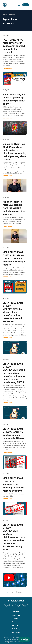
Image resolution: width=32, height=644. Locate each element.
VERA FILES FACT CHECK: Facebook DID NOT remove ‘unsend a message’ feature (14, 259)
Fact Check (16, 625)
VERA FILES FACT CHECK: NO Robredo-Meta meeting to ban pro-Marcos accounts (14, 485)
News (16, 619)
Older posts (18, 592)
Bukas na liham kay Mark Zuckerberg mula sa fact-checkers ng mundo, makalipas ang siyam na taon (15, 152)
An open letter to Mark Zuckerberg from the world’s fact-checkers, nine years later (14, 208)
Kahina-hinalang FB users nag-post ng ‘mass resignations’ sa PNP (14, 99)
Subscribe (26, 5)
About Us (16, 612)
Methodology (16, 629)
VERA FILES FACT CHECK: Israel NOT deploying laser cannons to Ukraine (14, 434)
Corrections (16, 632)
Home (5, 14)
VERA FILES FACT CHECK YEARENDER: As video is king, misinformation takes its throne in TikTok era (13, 312)
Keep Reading (7, 69)
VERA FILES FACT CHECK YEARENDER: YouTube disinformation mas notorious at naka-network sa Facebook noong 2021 (14, 537)
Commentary (16, 622)
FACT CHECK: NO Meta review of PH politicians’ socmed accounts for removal (14, 46)
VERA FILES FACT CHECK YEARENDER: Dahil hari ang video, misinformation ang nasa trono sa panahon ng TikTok (14, 373)
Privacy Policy (16, 615)
